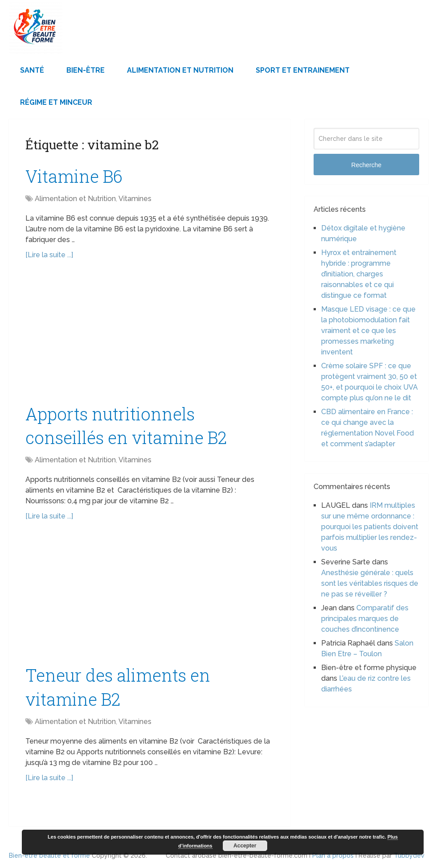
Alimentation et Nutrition (180, 70)
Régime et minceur (56, 102)
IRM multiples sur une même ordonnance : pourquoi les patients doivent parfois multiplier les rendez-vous (370, 527)
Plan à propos (333, 856)
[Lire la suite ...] (49, 255)
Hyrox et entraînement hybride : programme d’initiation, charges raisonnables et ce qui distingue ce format (359, 274)
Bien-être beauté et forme (49, 856)
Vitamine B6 (74, 176)
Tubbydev (409, 856)
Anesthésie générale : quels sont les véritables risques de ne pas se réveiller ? (370, 583)
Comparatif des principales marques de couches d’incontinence (365, 619)
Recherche (367, 165)
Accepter (245, 846)
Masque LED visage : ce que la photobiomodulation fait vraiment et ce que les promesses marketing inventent (368, 331)
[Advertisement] (149, 336)
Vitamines (135, 199)
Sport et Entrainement (303, 70)
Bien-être (86, 70)
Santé (32, 70)
